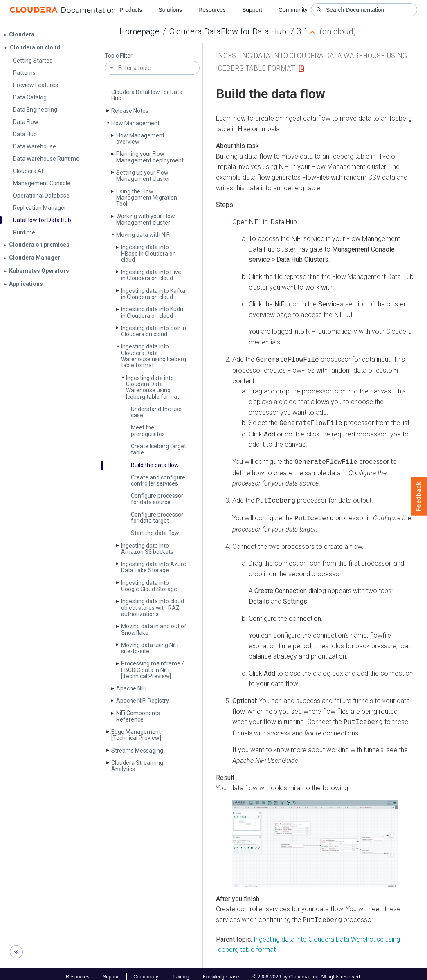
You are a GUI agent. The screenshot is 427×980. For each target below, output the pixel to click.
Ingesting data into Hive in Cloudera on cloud (151, 275)
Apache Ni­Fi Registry (143, 701)
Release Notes (130, 111)
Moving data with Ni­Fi (143, 235)
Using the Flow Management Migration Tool (147, 198)
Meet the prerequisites (148, 430)
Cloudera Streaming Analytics (137, 766)
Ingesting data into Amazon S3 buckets (147, 549)
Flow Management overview (140, 138)
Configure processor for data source (157, 499)
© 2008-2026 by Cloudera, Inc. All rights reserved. (307, 971)
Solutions (170, 10)
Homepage (139, 31)
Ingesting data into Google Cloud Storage (149, 586)
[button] (315, 839)
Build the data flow (155, 465)
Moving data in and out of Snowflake (154, 629)
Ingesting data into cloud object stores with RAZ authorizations (153, 608)
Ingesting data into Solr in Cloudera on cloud (154, 331)
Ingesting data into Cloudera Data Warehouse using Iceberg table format (154, 356)
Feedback (419, 497)
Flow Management (135, 123)
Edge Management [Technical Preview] (136, 735)
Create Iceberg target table (158, 449)
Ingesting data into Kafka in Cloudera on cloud (153, 294)
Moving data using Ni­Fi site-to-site (150, 648)
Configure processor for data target (157, 518)
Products (131, 10)
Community (293, 10)
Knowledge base (221, 971)
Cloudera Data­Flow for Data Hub (147, 95)
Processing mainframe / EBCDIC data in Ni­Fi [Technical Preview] (153, 670)
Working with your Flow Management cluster (146, 219)
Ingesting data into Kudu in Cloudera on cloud (152, 312)
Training (181, 971)
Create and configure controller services (158, 480)
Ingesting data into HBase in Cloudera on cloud (148, 253)
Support (252, 10)
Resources (212, 10)
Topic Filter (119, 56)
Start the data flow (155, 533)
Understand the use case (156, 412)
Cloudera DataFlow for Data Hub (228, 31)
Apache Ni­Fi (131, 688)
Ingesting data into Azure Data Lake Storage (154, 567)
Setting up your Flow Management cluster (143, 176)
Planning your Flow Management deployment (150, 157)
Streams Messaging (137, 751)
